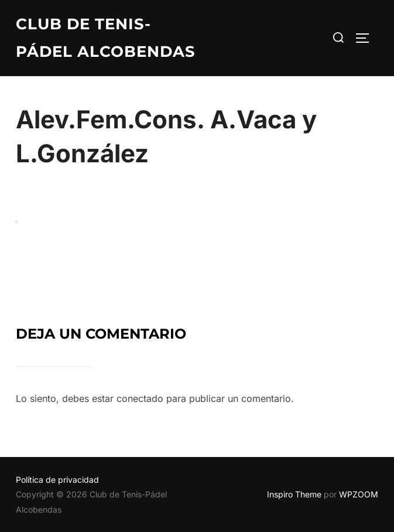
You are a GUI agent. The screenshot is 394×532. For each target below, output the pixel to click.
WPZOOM (359, 494)
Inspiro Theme (294, 494)
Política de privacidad (57, 480)
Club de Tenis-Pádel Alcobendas (106, 38)
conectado (140, 398)
